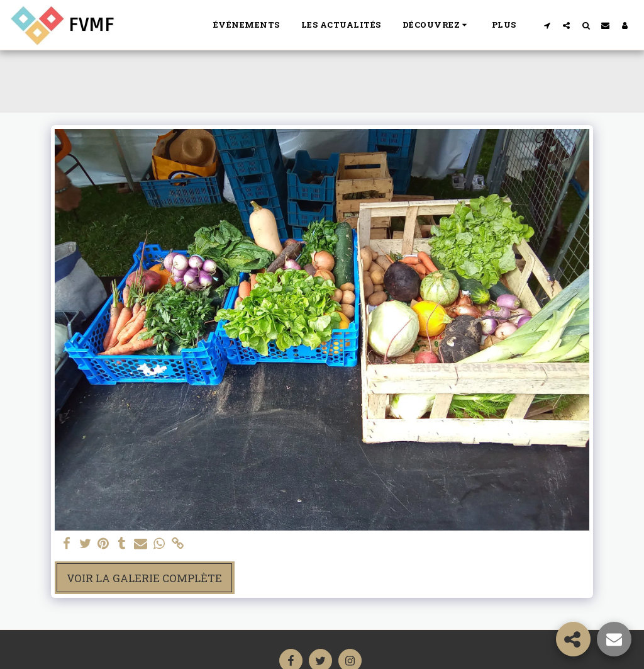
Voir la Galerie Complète (144, 578)
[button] (436, 25)
